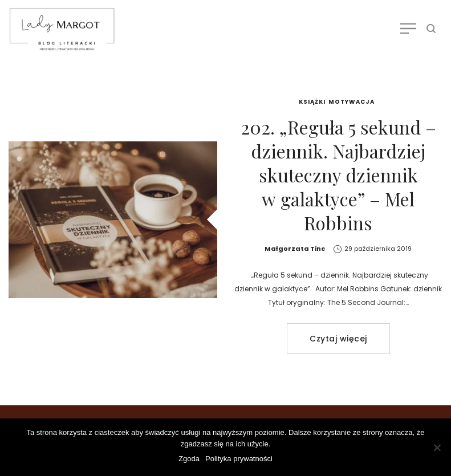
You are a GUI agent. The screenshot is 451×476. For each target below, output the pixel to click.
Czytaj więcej (338, 339)
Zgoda (189, 459)
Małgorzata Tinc (295, 249)
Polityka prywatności (239, 459)
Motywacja (352, 102)
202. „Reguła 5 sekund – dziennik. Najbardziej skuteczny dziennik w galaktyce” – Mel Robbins (338, 175)
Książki (312, 102)
